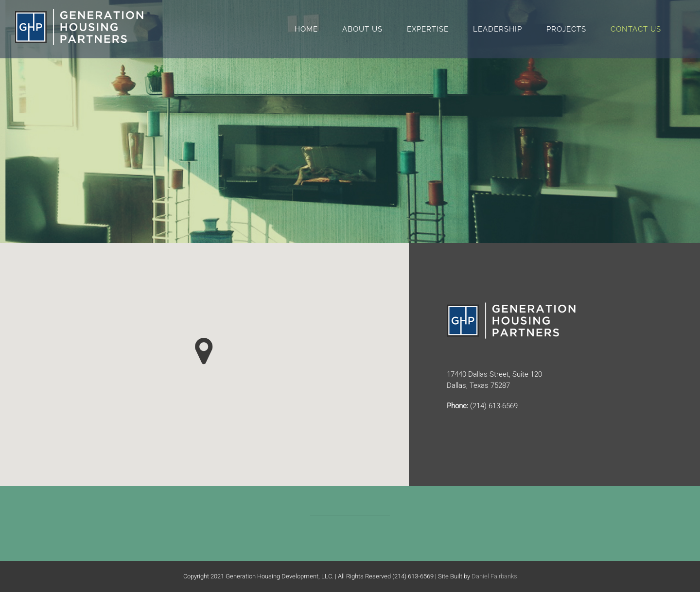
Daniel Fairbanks (494, 576)
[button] (204, 351)
